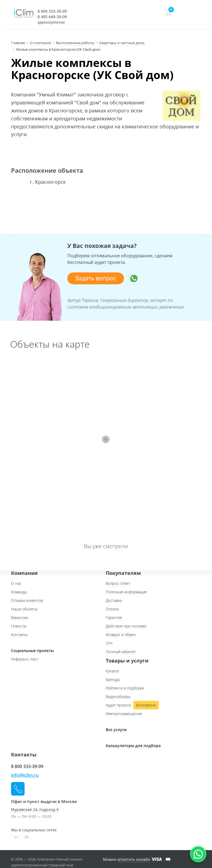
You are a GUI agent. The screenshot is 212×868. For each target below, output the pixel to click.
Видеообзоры (118, 697)
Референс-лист (25, 659)
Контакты (19, 635)
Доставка (114, 600)
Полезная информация (126, 592)
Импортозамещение (124, 714)
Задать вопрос (96, 278)
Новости (19, 626)
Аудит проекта (132, 705)
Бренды (113, 679)
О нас (16, 583)
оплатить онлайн (134, 859)
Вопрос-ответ (118, 583)
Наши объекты (24, 609)
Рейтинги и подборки (125, 688)
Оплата (112, 609)
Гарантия (114, 617)
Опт (109, 643)
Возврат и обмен (121, 635)
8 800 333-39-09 (52, 11)
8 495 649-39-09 (52, 17)
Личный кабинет (121, 652)
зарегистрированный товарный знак (42, 865)
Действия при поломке (126, 626)
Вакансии (19, 617)
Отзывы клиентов (27, 600)
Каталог (113, 671)
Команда (19, 592)
